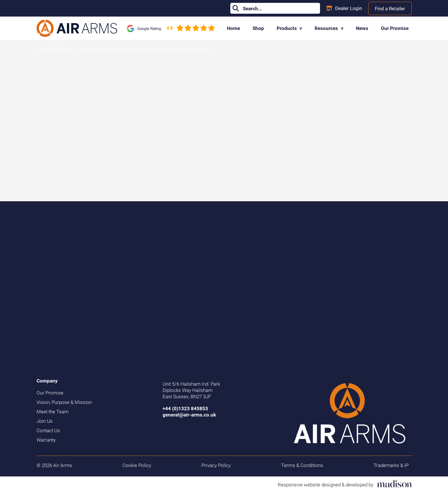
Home (233, 28)
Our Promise (395, 28)
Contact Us (48, 430)
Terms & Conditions (302, 465)
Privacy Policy (216, 465)
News (362, 28)
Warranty (46, 440)
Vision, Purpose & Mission (64, 402)
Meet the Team (53, 412)
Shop (258, 28)
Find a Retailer (390, 8)
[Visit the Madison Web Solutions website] (345, 484)
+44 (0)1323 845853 (185, 408)
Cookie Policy (137, 465)
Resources (329, 28)
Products (289, 28)
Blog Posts (63, 49)
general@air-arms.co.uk (189, 415)
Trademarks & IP (391, 465)
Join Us (45, 421)
